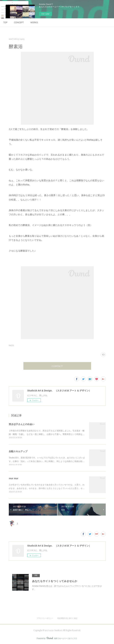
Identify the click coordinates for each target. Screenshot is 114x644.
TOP (5, 22)
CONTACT (57, 366)
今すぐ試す (45, 14)
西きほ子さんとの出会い (22, 424)
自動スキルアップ (18, 451)
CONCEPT (19, 22)
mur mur (14, 478)
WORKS (34, 22)
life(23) (11, 345)
